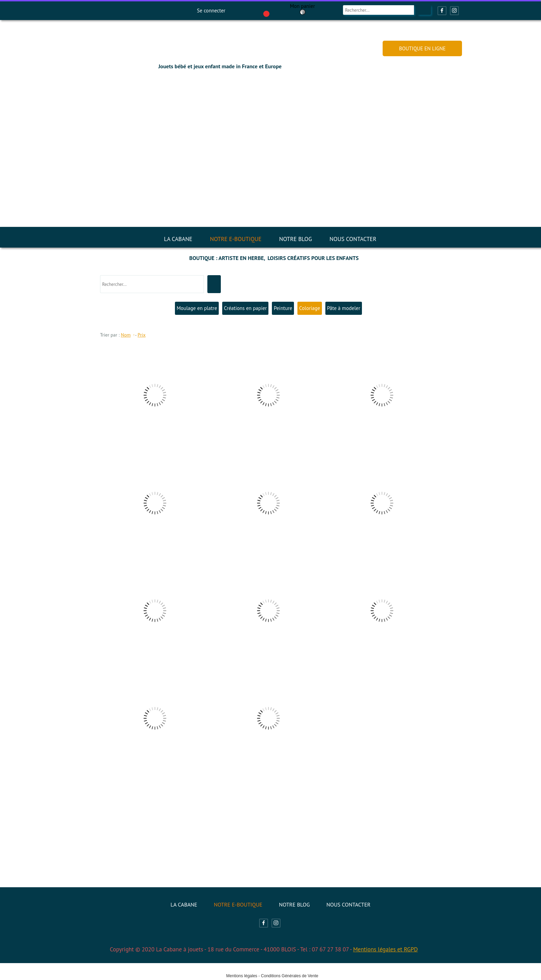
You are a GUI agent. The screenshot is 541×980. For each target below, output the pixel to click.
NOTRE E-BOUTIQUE (236, 239)
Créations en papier (245, 308)
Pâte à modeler (344, 308)
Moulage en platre (197, 308)
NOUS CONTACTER (353, 239)
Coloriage (310, 308)
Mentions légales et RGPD (385, 949)
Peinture (283, 308)
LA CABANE (178, 239)
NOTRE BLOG (296, 239)
